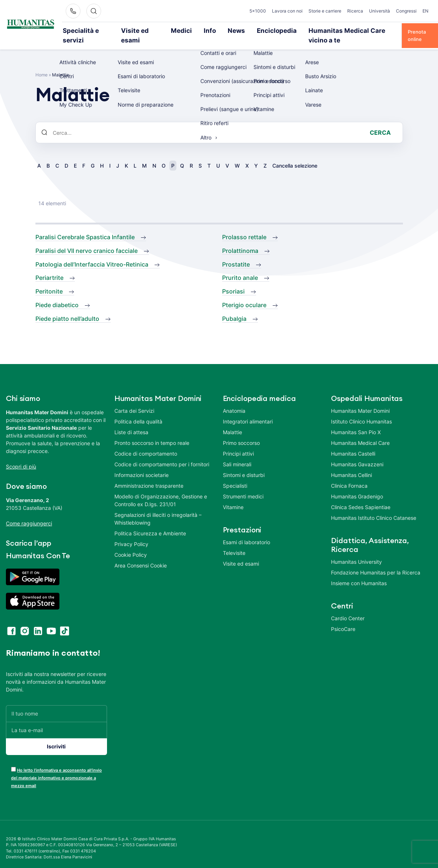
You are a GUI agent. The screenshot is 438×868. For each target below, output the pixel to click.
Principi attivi (238, 443)
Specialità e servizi (92, 30)
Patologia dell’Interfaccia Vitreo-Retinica (92, 254)
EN (425, 11)
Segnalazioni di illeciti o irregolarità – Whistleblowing (158, 508)
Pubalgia (234, 308)
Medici (178, 30)
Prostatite (236, 254)
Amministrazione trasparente (149, 475)
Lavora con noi (287, 11)
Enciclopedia (258, 30)
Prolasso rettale (244, 227)
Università (380, 11)
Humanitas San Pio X (356, 422)
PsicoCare (343, 619)
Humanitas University (356, 551)
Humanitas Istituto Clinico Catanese (374, 507)
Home (42, 65)
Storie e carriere (325, 11)
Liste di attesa (131, 422)
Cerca (380, 123)
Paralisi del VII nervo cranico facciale (87, 240)
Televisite (234, 543)
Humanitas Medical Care (360, 433)
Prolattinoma (240, 240)
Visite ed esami (142, 30)
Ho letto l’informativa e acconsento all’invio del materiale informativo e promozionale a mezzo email (56, 768)
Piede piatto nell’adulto (67, 308)
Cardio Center (348, 608)
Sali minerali (237, 454)
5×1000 (258, 11)
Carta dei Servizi (134, 400)
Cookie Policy (131, 544)
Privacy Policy (131, 534)
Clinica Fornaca (349, 475)
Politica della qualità (138, 411)
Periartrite (49, 268)
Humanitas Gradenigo (357, 486)
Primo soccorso (241, 433)
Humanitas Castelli (353, 443)
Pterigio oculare (244, 295)
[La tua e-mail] (56, 720)
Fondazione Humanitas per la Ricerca (376, 562)
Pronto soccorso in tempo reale (152, 433)
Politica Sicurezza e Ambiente (150, 523)
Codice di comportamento (146, 443)
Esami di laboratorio (246, 532)
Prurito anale (240, 268)
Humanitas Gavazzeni (357, 454)
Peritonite (49, 281)
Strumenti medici (243, 486)
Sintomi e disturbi (244, 465)
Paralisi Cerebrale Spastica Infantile (85, 227)
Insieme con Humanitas (359, 573)
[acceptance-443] (13, 759)
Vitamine (233, 497)
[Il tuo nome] (56, 703)
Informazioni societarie (142, 465)
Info (202, 30)
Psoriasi (233, 281)
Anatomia (234, 400)
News (225, 30)
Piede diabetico (57, 295)
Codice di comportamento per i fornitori (162, 454)
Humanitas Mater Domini (360, 400)
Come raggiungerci (29, 513)
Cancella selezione (295, 156)
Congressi (406, 11)
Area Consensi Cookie (141, 555)
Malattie (232, 422)
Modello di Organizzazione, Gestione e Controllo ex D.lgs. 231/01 (161, 490)
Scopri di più (21, 456)
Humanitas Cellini (351, 465)
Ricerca (355, 11)
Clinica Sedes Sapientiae (361, 497)
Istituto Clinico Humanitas (361, 411)
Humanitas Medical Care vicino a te (324, 30)
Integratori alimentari (248, 411)
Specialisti (235, 475)
